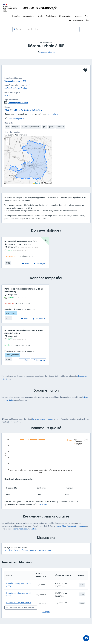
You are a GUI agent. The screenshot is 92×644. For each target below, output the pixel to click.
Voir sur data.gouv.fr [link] (16, 118)
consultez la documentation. (25, 529)
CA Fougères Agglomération (16, 88)
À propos (78, 16)
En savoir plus (42, 504)
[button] (8, 139)
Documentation (29, 16)
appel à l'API (53, 114)
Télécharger (39, 264)
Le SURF (8, 95)
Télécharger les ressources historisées (21, 607)
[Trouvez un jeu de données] (46, 29)
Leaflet (36, 183)
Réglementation (65, 16)
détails (26, 264)
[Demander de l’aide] (86, 638)
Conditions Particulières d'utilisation (27, 110)
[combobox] (46, 29)
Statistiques (51, 16)
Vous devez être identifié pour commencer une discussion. (28, 550)
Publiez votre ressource (76, 526)
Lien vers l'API (39, 319)
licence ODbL (61, 526)
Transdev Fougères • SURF (15, 81)
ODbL (7, 110)
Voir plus (46, 612)
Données (16, 16)
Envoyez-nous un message (43, 419)
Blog (87, 16)
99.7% (10, 250)
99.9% (10, 298)
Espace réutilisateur (47, 52)
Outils (41, 16)
